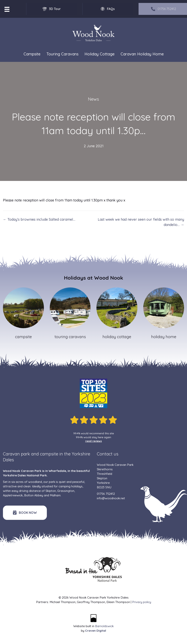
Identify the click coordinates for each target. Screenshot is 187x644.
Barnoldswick (104, 626)
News (93, 99)
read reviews (94, 441)
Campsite (32, 54)
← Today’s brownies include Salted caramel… (39, 219)
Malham (55, 495)
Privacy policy (142, 602)
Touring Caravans (62, 54)
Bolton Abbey (34, 495)
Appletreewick (13, 495)
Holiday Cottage (99, 54)
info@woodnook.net (111, 498)
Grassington (66, 491)
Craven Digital (96, 631)
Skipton (51, 491)
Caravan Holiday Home (142, 54)
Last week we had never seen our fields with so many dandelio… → (141, 222)
